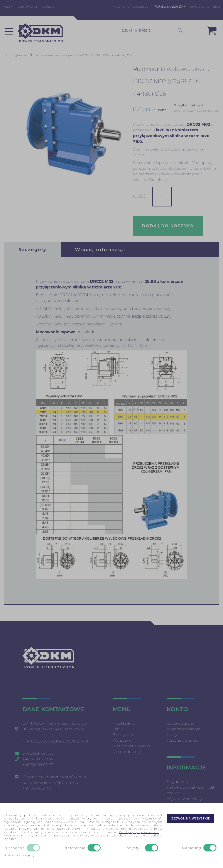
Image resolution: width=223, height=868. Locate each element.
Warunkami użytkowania (28, 835)
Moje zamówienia (183, 729)
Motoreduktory (127, 752)
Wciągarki (122, 740)
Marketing (192, 848)
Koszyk (8, 7)
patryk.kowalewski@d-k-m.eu (50, 783)
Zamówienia (28, 7)
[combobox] (152, 30)
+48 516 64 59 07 (38, 765)
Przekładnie (124, 723)
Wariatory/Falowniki (131, 746)
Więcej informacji (100, 250)
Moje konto (121, 7)
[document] (111, 835)
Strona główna (15, 55)
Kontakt (48, 7)
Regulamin (177, 782)
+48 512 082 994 (38, 759)
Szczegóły (33, 250)
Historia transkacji (183, 740)
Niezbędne (14, 848)
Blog (216, 7)
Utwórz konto (200, 7)
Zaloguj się (141, 7)
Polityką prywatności (139, 832)
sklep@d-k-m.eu (38, 753)
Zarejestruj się (180, 723)
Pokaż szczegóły (20, 855)
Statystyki (134, 848)
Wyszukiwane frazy (184, 799)
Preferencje (74, 848)
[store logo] (40, 33)
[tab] (33, 250)
